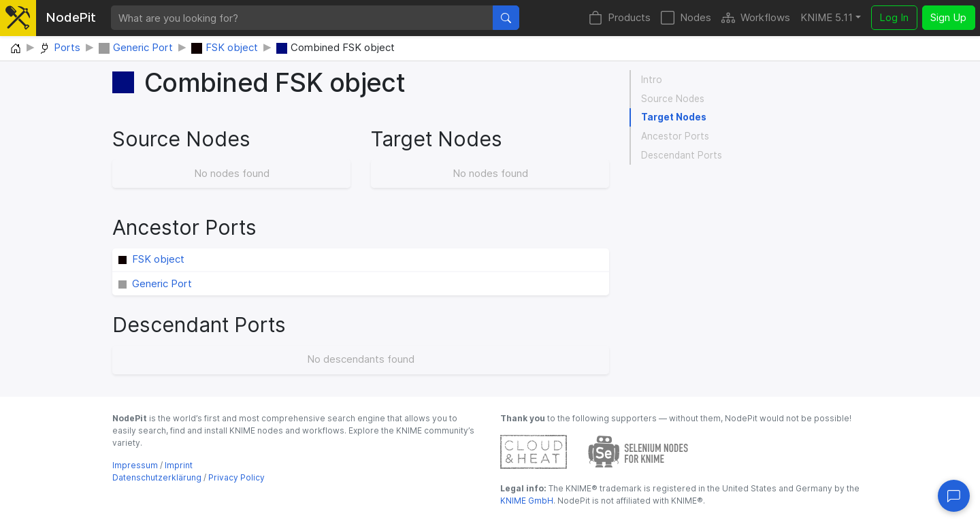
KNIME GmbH (527, 501)
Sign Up (948, 17)
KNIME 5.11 (827, 17)
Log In (894, 17)
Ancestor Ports (675, 136)
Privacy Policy (236, 477)
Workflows (756, 18)
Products (620, 18)
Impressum (135, 465)
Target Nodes (674, 117)
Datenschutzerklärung (157, 477)
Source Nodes (673, 99)
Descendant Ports (682, 155)
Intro (652, 80)
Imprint (179, 465)
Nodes (686, 18)
